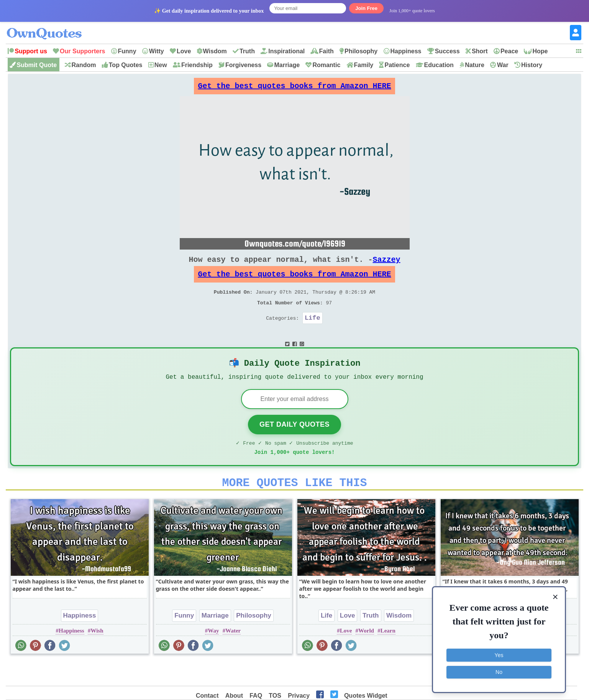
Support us (31, 51)
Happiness (406, 51)
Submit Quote (37, 65)
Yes (499, 654)
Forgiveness (243, 65)
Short (480, 51)
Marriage (287, 65)
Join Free (366, 8)
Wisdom (215, 51)
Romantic (326, 65)
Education (439, 65)
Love (184, 51)
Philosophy (361, 51)
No (499, 671)
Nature (475, 65)
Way (213, 654)
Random (84, 65)
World (366, 654)
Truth (247, 51)
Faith (326, 51)
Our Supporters (82, 51)
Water (233, 654)
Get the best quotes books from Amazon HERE (295, 88)
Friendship (197, 65)
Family (364, 65)
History (532, 65)
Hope (540, 51)
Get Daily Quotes (294, 443)
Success (447, 51)
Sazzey (387, 265)
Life (313, 331)
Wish (97, 654)
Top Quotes (126, 65)
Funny (127, 51)
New (161, 65)
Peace (509, 51)
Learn (388, 654)
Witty (157, 51)
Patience (397, 65)
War (503, 65)
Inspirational (286, 51)
